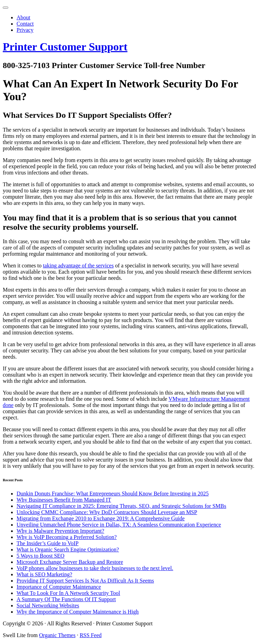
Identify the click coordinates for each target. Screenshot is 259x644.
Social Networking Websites (48, 605)
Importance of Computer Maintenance (59, 587)
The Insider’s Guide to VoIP (48, 543)
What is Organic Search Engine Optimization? (68, 550)
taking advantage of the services (78, 266)
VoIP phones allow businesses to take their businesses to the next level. (95, 568)
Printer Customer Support (65, 47)
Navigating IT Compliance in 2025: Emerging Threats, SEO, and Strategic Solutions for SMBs (121, 506)
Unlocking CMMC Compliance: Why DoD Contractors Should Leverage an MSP (107, 512)
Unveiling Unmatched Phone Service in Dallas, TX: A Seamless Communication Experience (119, 525)
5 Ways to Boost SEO (41, 556)
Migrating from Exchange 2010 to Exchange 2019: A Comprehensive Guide (101, 518)
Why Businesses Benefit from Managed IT (64, 500)
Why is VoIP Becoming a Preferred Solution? (67, 537)
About (23, 17)
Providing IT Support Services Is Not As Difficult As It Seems (85, 581)
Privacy (25, 30)
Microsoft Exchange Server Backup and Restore (70, 562)
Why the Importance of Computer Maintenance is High (78, 612)
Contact (25, 24)
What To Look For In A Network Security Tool (68, 593)
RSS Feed (91, 635)
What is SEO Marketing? (44, 574)
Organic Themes (57, 635)
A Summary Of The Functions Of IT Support (66, 599)
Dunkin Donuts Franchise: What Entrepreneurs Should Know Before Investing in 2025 (113, 494)
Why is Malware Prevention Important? (60, 531)
